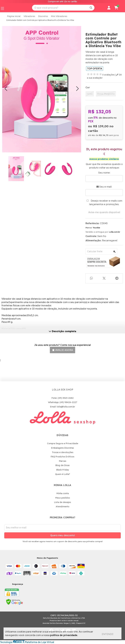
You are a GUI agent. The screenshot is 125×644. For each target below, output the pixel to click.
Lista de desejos (63, 502)
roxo (90, 94)
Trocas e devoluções (63, 452)
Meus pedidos (63, 498)
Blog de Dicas (63, 465)
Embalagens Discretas (63, 448)
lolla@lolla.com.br (66, 407)
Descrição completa (63, 331)
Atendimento (63, 507)
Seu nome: (104, 173)
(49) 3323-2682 (66, 398)
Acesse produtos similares (104, 159)
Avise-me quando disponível (104, 212)
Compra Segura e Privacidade (63, 443)
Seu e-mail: (104, 187)
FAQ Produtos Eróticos (63, 457)
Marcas (63, 461)
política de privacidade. (64, 635)
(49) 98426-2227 (68, 402)
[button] (6, 89)
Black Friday (63, 470)
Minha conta (63, 493)
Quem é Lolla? (63, 474)
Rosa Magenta (106, 94)
